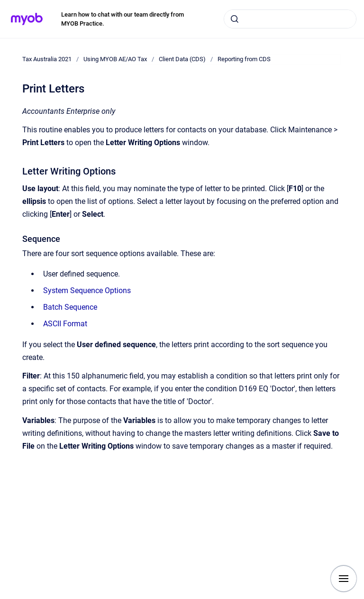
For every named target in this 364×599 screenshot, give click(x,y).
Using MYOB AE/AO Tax (115, 59)
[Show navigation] (344, 579)
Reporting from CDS (244, 59)
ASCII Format (65, 324)
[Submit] (235, 19)
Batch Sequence (70, 307)
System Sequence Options (87, 290)
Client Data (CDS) (182, 59)
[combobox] (290, 19)
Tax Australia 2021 (47, 59)
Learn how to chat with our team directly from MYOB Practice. (123, 19)
